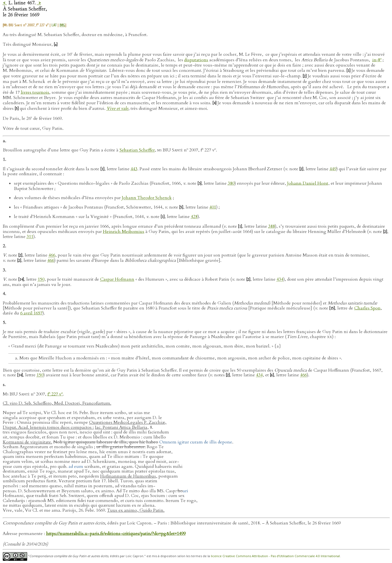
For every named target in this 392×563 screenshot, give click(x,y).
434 (280, 279)
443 (134, 169)
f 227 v (55, 394)
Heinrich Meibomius (124, 232)
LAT (54, 25)
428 (194, 217)
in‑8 (377, 60)
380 (231, 183)
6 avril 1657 (31, 313)
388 (272, 226)
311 (30, 237)
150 (41, 279)
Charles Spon (367, 308)
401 (213, 207)
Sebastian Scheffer (137, 150)
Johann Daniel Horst (308, 183)
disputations (196, 60)
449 (333, 169)
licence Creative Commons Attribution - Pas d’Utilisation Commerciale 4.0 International (275, 556)
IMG (62, 25)
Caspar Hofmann (117, 279)
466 (52, 255)
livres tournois (35, 92)
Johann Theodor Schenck (147, 198)
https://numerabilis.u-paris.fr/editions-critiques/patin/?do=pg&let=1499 (116, 534)
